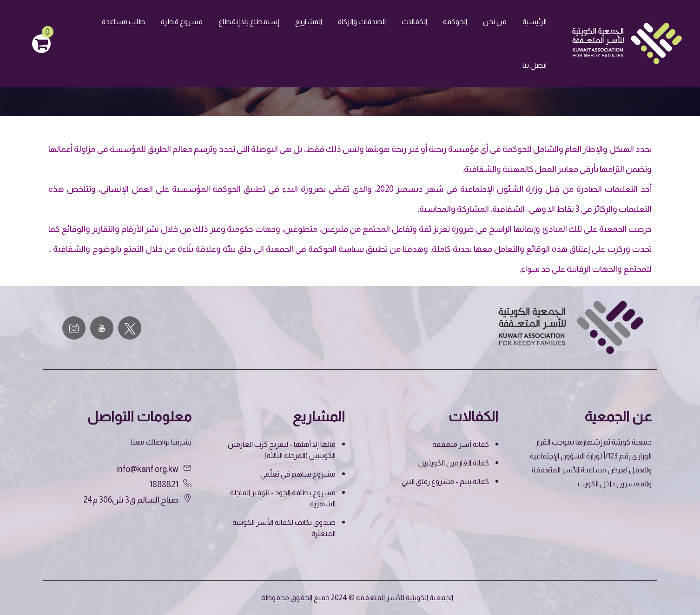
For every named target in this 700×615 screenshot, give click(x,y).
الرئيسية (535, 22)
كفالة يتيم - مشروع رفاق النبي (445, 481)
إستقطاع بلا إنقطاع (249, 22)
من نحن (495, 22)
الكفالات (414, 22)
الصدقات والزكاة (362, 22)
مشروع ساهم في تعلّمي (298, 474)
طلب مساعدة (123, 22)
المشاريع (309, 22)
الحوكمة (455, 22)
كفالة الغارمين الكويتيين (454, 463)
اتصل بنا (535, 65)
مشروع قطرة (182, 22)
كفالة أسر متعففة (461, 444)
